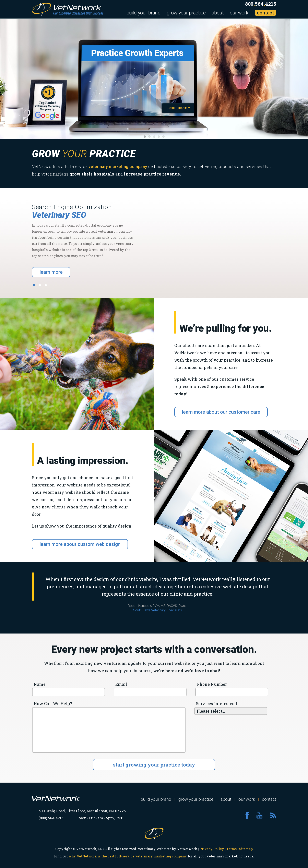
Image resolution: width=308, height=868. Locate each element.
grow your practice (186, 13)
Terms (232, 849)
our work (239, 13)
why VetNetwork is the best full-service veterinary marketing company (128, 856)
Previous (6, 79)
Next (302, 79)
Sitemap (246, 849)
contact (265, 13)
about (218, 13)
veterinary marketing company (118, 167)
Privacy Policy (212, 849)
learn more (51, 272)
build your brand (144, 13)
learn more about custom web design (80, 544)
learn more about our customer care (221, 412)
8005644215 (261, 4)
